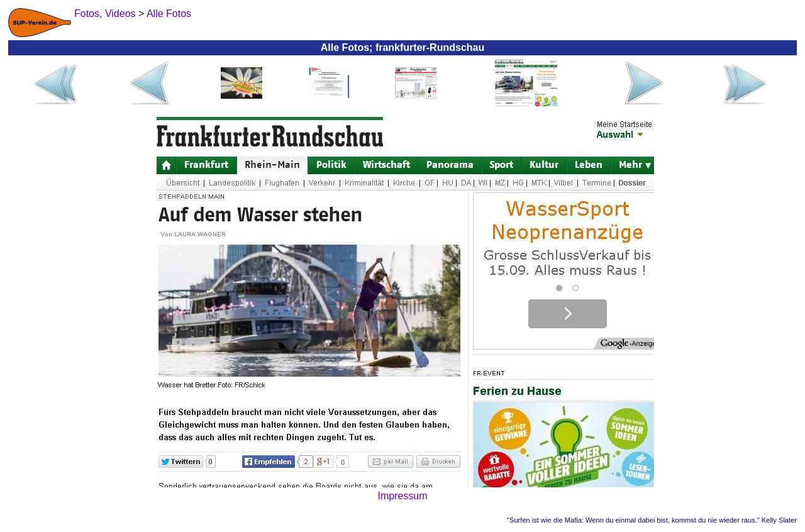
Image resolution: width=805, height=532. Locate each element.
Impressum (402, 496)
